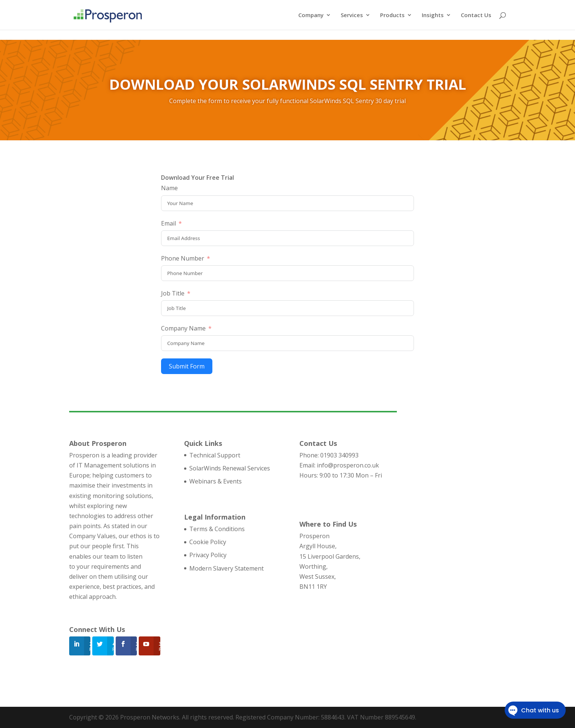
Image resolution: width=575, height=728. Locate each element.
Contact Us (476, 15)
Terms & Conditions (217, 529)
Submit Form (187, 366)
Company (311, 15)
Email (168, 223)
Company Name (183, 328)
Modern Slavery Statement (227, 568)
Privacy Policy (208, 555)
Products (392, 15)
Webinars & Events (216, 481)
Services (352, 15)
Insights (433, 15)
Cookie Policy (208, 542)
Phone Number (183, 258)
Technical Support (215, 455)
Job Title (173, 293)
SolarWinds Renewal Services (230, 468)
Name (169, 188)
